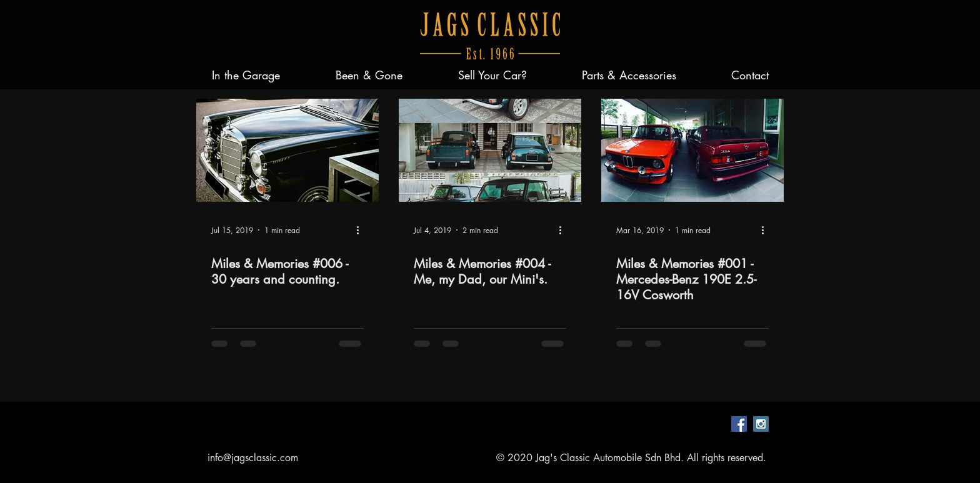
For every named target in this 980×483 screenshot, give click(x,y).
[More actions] (362, 230)
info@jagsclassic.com (253, 458)
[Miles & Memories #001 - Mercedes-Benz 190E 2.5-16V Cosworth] (692, 150)
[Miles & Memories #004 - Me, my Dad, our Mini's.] (490, 150)
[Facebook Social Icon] (739, 424)
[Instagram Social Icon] (761, 424)
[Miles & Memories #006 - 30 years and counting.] (287, 150)
